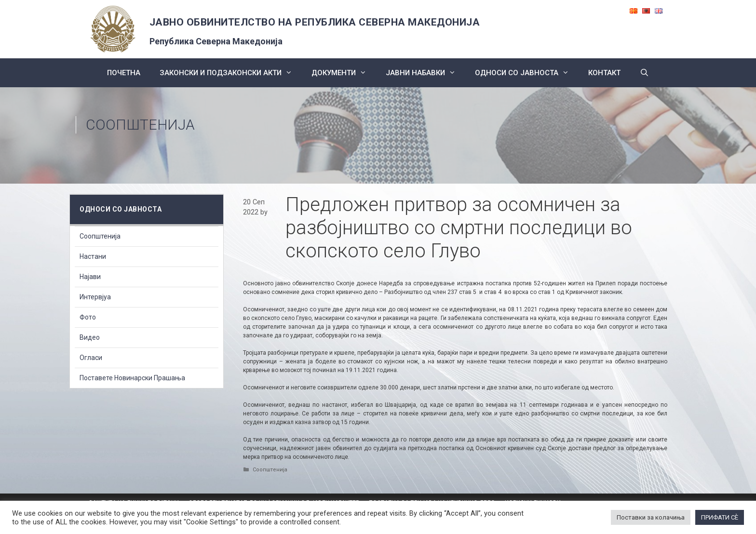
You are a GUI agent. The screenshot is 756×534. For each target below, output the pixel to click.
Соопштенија (140, 125)
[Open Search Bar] (644, 73)
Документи (344, 73)
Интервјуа (95, 297)
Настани (93, 256)
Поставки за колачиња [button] (651, 517)
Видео (90, 337)
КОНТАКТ (604, 73)
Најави (90, 277)
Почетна (124, 73)
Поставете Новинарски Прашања (132, 378)
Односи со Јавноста (527, 73)
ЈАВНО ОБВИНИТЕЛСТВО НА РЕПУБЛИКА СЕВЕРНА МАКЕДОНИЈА (315, 22)
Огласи (91, 358)
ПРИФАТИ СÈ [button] (720, 517)
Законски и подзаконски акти (231, 73)
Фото (88, 317)
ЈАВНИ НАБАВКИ (425, 73)
